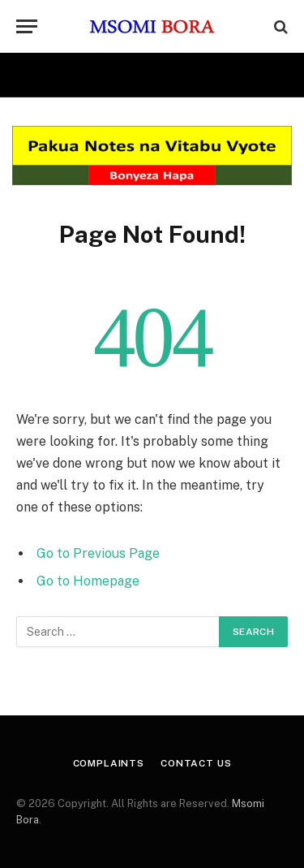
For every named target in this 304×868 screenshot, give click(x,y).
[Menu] (27, 26)
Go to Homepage (88, 581)
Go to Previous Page (98, 553)
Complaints (109, 763)
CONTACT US (196, 763)
